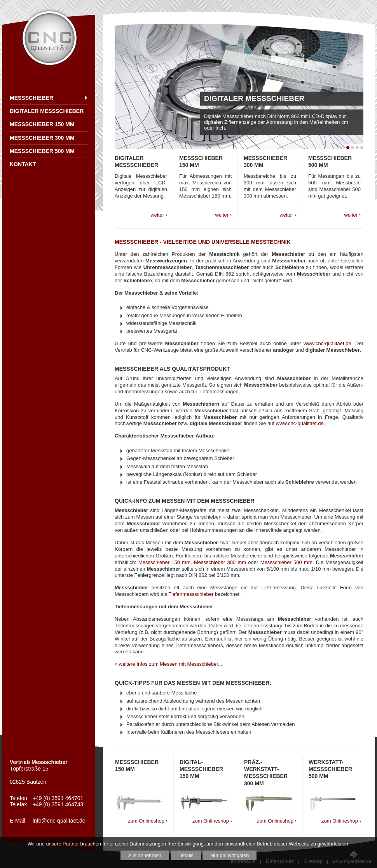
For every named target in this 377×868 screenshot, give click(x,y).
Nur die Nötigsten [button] (230, 855)
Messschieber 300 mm (220, 562)
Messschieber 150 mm (164, 562)
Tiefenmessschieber (191, 594)
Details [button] (186, 855)
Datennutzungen (148, 844)
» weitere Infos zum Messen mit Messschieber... (168, 664)
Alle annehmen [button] (145, 855)
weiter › (159, 215)
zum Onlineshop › (148, 821)
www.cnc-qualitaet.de (327, 343)
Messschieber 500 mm (286, 562)
